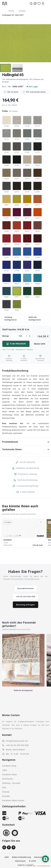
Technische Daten (12, 449)
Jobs (5, 770)
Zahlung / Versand (11, 783)
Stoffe (11, 11)
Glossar (6, 792)
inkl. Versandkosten (41, 866)
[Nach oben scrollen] (45, 864)
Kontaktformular (26, 588)
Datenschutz (40, 857)
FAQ (4, 787)
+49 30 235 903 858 (26, 597)
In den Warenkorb (16, 344)
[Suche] (31, 4)
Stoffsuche (7, 779)
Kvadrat (22, 11)
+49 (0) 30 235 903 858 (17, 745)
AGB (7, 857)
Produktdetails (10, 442)
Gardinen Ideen (10, 775)
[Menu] (47, 4)
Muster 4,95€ (40, 344)
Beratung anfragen (26, 605)
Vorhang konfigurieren (11, 319)
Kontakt (6, 796)
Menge (26, 336)
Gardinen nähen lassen (13, 800)
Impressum (20, 861)
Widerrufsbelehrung (21, 857)
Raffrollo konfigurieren (35, 319)
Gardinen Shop (9, 766)
